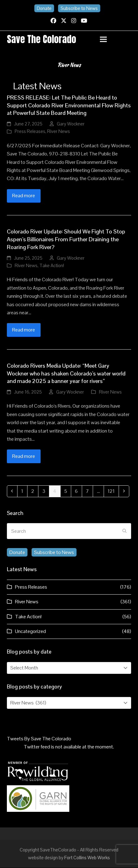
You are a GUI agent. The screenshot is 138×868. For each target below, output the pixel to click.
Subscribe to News (79, 8)
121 (113, 491)
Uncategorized (30, 632)
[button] (116, 39)
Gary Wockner (71, 124)
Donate (44, 8)
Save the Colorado (42, 39)
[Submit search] (125, 532)
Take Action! (52, 266)
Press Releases (30, 132)
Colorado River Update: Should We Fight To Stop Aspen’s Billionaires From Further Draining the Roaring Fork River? (66, 240)
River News (59, 132)
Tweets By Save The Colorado (39, 739)
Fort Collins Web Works (87, 858)
